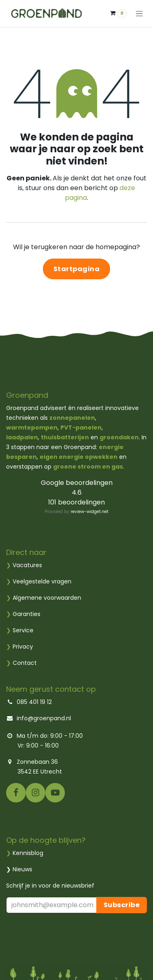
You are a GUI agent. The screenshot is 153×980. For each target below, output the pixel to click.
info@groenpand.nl (44, 718)
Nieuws (22, 869)
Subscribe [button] (122, 905)
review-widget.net (90, 512)
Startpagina (77, 269)
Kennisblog (28, 853)
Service (20, 630)
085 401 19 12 (33, 702)
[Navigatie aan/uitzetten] (139, 13)
